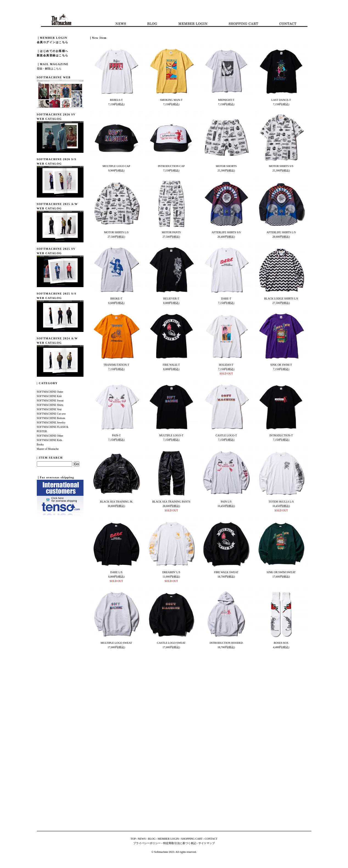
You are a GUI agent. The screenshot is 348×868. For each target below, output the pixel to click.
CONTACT (211, 839)
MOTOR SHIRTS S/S (281, 166)
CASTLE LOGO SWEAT (171, 643)
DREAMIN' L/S (171, 572)
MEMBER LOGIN (168, 839)
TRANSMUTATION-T (116, 365)
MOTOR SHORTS (226, 166)
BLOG (152, 839)
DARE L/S (116, 572)
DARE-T (226, 299)
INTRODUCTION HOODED (226, 643)
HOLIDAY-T (226, 365)
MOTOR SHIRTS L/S (116, 232)
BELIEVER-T (171, 299)
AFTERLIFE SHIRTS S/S (226, 232)
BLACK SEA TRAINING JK (116, 502)
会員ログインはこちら (53, 42)
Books (40, 444)
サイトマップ (207, 843)
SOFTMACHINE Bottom (51, 418)
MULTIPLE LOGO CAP (116, 166)
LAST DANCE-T (281, 100)
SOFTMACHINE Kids (50, 440)
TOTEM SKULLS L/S (281, 502)
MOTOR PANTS (171, 232)
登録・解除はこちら (49, 69)
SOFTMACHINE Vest (49, 409)
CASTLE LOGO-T (226, 435)
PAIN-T (116, 435)
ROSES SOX (281, 643)
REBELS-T (116, 100)
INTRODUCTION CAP (171, 166)
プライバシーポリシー (147, 843)
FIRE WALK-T (171, 365)
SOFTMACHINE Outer (50, 392)
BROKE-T (116, 299)
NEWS (142, 839)
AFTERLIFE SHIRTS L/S (281, 232)
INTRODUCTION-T (281, 435)
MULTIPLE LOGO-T (171, 435)
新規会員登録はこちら (53, 55)
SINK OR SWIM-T (281, 365)
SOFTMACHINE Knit (49, 396)
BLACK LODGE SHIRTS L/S (281, 299)
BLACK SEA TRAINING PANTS (171, 502)
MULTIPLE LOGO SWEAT (116, 643)
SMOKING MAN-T (171, 100)
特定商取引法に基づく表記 (180, 843)
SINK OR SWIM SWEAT (281, 572)
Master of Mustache (48, 449)
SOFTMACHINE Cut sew (51, 414)
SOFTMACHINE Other (50, 436)
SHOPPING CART (192, 839)
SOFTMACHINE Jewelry (51, 422)
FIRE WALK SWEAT (226, 572)
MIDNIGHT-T (226, 100)
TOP (133, 839)
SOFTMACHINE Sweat (50, 400)
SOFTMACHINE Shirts (50, 405)
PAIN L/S (226, 502)
